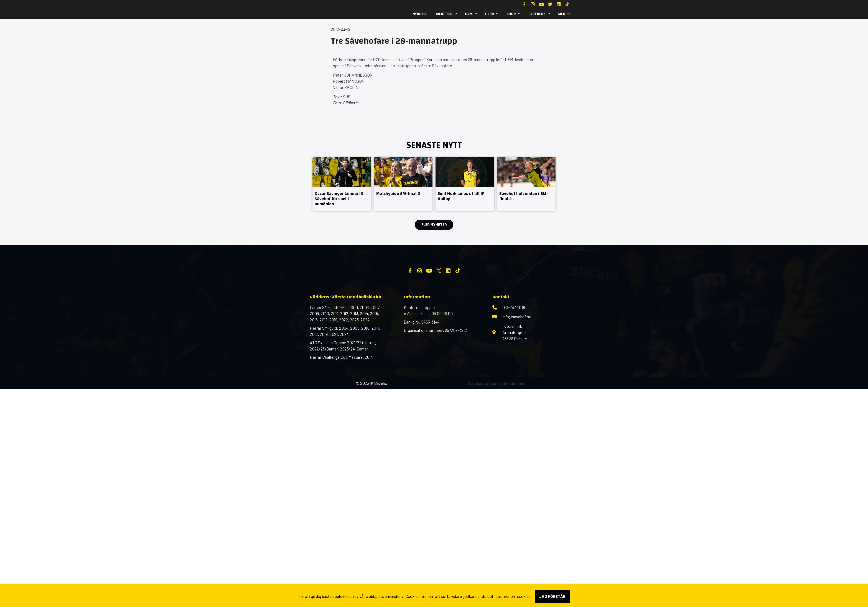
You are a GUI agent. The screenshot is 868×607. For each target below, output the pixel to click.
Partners (539, 14)
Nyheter (420, 14)
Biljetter (446, 14)
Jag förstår (552, 596)
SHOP (513, 14)
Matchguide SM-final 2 (398, 193)
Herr (492, 14)
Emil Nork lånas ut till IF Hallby (461, 196)
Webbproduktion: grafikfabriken (496, 418)
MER (564, 14)
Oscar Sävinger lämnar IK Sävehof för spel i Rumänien (339, 199)
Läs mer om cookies (513, 596)
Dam (471, 14)
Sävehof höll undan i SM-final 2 (524, 196)
